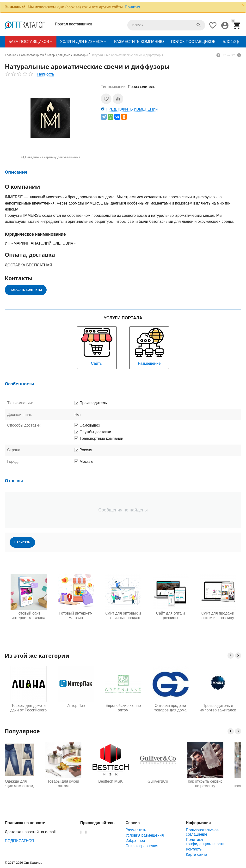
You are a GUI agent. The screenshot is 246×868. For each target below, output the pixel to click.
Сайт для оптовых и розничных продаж (123, 616)
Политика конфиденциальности (205, 842)
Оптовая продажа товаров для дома (171, 708)
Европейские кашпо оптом (123, 708)
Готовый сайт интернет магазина (29, 616)
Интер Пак (76, 706)
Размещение (149, 346)
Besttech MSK (123, 781)
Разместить (136, 830)
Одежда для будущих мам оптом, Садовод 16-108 (28, 784)
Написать (46, 74)
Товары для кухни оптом (76, 784)
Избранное (135, 841)
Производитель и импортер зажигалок (218, 708)
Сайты (97, 346)
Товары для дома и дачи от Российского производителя (28, 708)
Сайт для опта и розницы (170, 616)
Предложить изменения (132, 109)
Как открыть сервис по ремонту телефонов (218, 784)
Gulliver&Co (170, 781)
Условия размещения (145, 835)
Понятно (132, 7)
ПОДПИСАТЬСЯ (19, 841)
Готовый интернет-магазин (76, 616)
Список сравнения (142, 846)
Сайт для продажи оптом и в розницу (218, 616)
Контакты (194, 849)
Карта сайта (197, 854)
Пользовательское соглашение (202, 832)
